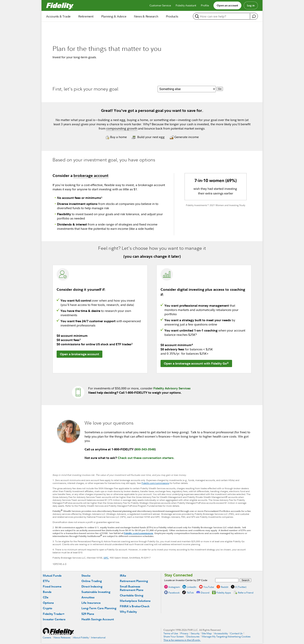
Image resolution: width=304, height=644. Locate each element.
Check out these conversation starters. (146, 458)
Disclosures (193, 636)
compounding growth (122, 128)
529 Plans (88, 614)
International (98, 637)
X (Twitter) (241, 587)
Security (195, 633)
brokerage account (91, 175)
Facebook (174, 593)
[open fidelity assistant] (254, 16)
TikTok (190, 593)
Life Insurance (91, 603)
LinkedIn (192, 587)
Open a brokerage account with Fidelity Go (196, 363)
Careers (47, 637)
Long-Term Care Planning (99, 608)
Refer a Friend (246, 593)
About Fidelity (81, 637)
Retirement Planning (134, 581)
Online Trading (92, 581)
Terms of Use (171, 633)
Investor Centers (54, 619)
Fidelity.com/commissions (155, 483)
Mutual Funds (52, 576)
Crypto (47, 608)
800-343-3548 (145, 449)
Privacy (184, 633)
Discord (205, 593)
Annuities (88, 597)
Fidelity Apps (224, 593)
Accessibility (221, 633)
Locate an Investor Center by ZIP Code (186, 580)
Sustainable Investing (96, 592)
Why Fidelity (128, 612)
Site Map (207, 633)
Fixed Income (52, 586)
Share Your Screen (174, 636)
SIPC (106, 558)
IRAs (123, 576)
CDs (46, 597)
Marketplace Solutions (135, 601)
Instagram (174, 587)
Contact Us (236, 633)
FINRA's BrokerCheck (135, 606)
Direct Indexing (92, 586)
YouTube (209, 587)
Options (48, 603)
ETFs (46, 581)
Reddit (225, 587)
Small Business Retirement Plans (132, 588)
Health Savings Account (98, 619)
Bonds (47, 592)
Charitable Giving (132, 595)
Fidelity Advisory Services (172, 388)
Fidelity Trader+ (54, 614)
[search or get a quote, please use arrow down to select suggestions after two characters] (222, 16)
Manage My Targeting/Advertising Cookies (226, 636)
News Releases (62, 637)
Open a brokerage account (79, 354)
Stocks (86, 576)
